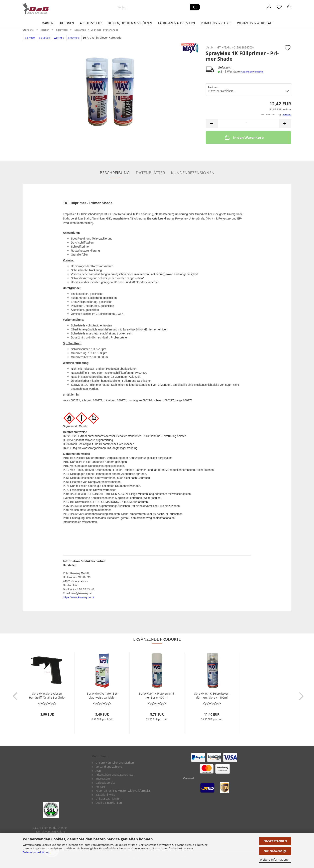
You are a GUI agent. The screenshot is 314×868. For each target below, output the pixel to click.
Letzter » (74, 38)
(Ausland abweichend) (252, 72)
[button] (269, 7)
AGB (98, 771)
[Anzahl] (248, 124)
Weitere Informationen (275, 859)
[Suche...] (195, 7)
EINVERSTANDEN (275, 841)
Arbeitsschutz (91, 23)
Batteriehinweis (105, 795)
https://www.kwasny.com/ (78, 597)
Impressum (103, 779)
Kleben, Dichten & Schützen (130, 23)
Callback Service (106, 783)
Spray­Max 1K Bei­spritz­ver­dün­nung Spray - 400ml (212, 695)
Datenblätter (150, 173)
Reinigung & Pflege (216, 23)
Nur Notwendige (275, 851)
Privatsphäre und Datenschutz (114, 775)
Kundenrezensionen (193, 173)
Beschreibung (115, 173)
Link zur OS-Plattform (109, 799)
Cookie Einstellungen (109, 803)
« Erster (30, 38)
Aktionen (67, 23)
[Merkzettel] (279, 7)
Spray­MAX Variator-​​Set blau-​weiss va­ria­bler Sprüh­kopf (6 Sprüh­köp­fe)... (102, 695)
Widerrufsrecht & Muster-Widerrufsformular (123, 791)
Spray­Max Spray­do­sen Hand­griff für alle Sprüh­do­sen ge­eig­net (47, 695)
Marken (48, 23)
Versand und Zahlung (109, 767)
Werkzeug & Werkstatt (255, 23)
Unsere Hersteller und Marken (115, 763)
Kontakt (100, 787)
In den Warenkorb (244, 137)
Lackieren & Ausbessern (176, 23)
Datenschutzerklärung (36, 852)
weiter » (59, 38)
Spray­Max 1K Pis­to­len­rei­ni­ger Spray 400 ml (157, 695)
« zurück (44, 38)
